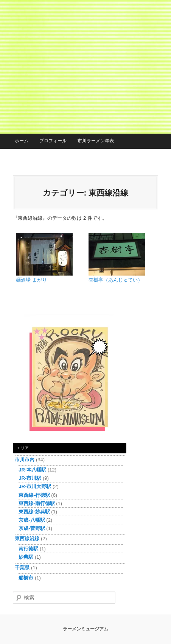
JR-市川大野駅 (35, 486)
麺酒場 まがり (31, 280)
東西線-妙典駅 (34, 512)
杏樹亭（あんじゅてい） (116, 280)
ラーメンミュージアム (85, 629)
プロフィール (53, 141)
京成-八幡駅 (32, 520)
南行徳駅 (28, 549)
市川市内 (25, 460)
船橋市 (26, 578)
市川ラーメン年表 (96, 141)
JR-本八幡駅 (32, 470)
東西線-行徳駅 (34, 495)
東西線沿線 (27, 538)
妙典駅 (26, 557)
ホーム (22, 141)
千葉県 (22, 568)
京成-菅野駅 (32, 528)
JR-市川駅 (30, 478)
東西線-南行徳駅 (37, 503)
